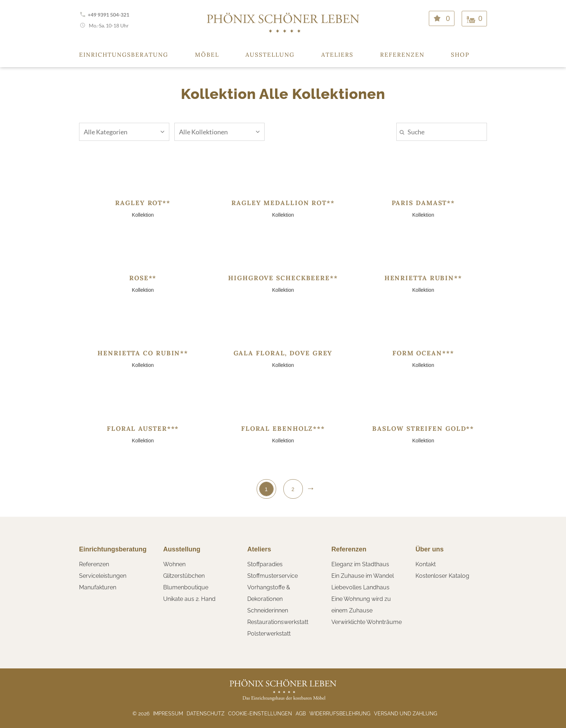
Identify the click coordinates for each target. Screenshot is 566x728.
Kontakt (426, 564)
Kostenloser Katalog (442, 576)
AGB (301, 714)
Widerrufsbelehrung (340, 714)
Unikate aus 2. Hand (189, 599)
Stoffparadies (265, 564)
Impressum (168, 714)
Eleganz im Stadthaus (360, 564)
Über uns (430, 549)
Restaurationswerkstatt (278, 622)
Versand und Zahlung (406, 714)
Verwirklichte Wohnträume (367, 622)
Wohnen (174, 564)
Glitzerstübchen (184, 576)
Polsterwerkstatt (269, 634)
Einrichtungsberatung (124, 55)
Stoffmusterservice (273, 576)
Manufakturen (98, 587)
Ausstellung (270, 55)
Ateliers (337, 55)
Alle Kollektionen (219, 132)
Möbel (207, 55)
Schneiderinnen (268, 610)
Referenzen (402, 55)
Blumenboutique (186, 587)
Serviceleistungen (103, 576)
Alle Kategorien (124, 132)
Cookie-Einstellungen (260, 714)
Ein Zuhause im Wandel (363, 576)
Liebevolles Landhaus (360, 587)
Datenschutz (206, 714)
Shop (460, 55)
